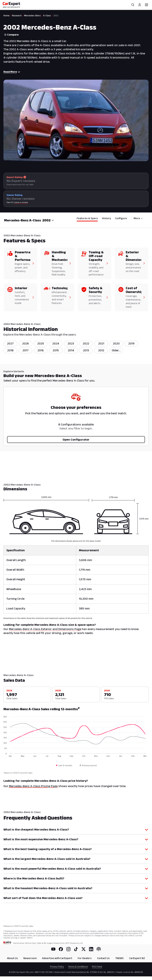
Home (6, 15)
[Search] (133, 5)
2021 (101, 343)
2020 (116, 343)
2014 (71, 350)
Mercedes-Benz (32, 15)
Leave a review (21, 202)
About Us (12, 958)
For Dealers (85, 958)
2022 (86, 343)
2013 (86, 350)
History (106, 218)
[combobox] (48, 220)
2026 (26, 343)
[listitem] (116, 350)
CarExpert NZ (137, 958)
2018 (10, 350)
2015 (56, 350)
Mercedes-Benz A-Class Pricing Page (33, 786)
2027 (10, 343)
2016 (41, 350)
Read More (12, 72)
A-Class (47, 15)
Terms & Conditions (78, 966)
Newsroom (30, 958)
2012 (101, 350)
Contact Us (103, 958)
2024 (56, 343)
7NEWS (119, 958)
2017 (26, 350)
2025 (41, 343)
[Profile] (140, 5)
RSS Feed (97, 966)
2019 (131, 343)
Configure (121, 218)
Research (17, 15)
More (138, 218)
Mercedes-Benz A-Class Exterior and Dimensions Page (45, 629)
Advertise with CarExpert (57, 958)
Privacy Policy (57, 966)
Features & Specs (87, 218)
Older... (116, 350)
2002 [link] (56, 15)
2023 (71, 343)
